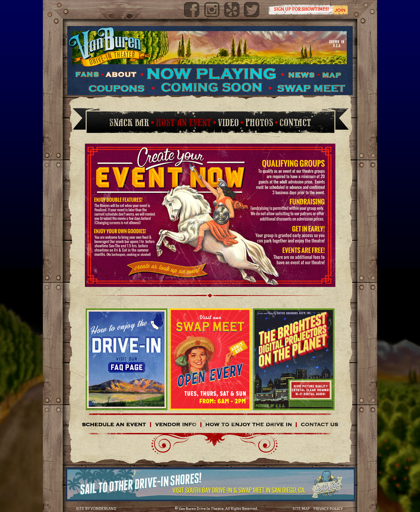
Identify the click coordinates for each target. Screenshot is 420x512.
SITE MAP (301, 509)
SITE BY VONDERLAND (96, 509)
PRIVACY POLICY (328, 509)
